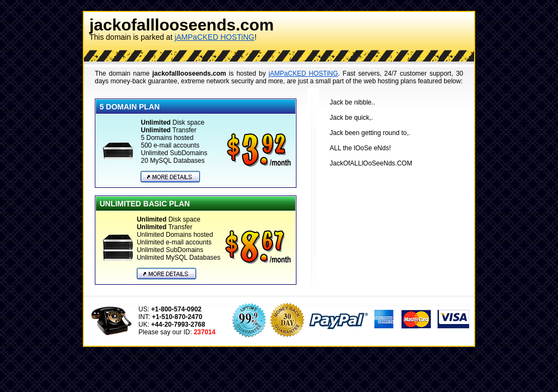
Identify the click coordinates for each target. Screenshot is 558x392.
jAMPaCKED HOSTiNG (214, 37)
